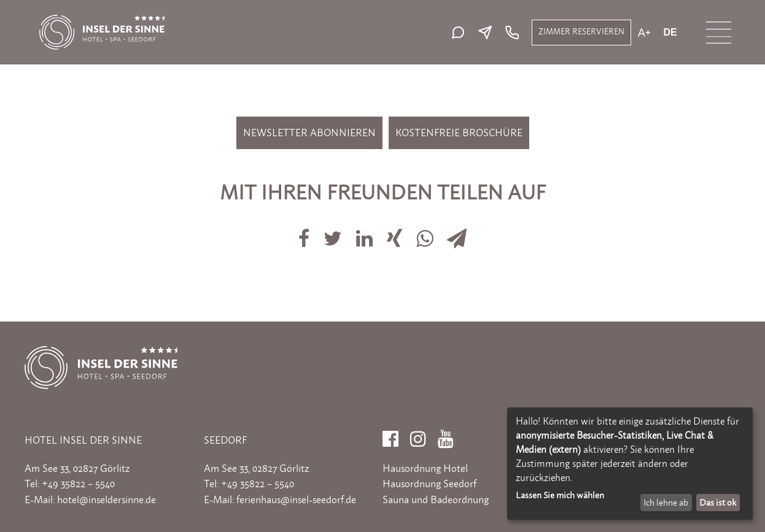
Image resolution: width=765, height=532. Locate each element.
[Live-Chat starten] (461, 33)
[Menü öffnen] (719, 33)
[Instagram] (418, 435)
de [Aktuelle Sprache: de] (670, 33)
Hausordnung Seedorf (429, 484)
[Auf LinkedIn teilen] (365, 231)
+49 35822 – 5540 (78, 484)
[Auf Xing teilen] (396, 231)
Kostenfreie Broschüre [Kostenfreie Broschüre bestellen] (459, 133)
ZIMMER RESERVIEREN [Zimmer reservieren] (581, 32)
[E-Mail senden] (488, 33)
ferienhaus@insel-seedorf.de (296, 499)
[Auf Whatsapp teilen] (426, 231)
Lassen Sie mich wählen (560, 495)
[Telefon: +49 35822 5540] (511, 33)
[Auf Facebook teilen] (305, 231)
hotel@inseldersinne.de (107, 499)
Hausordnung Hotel (425, 468)
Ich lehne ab (666, 502)
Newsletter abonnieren (309, 133)
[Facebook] (390, 435)
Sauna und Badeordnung (436, 499)
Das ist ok (718, 502)
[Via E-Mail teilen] (457, 231)
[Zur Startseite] (102, 21)
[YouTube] (446, 435)
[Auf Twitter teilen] (334, 231)
